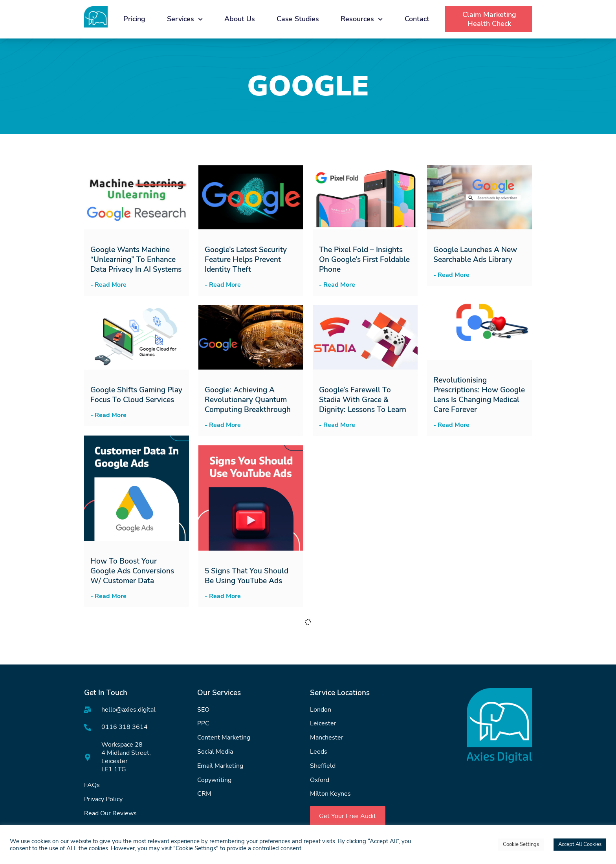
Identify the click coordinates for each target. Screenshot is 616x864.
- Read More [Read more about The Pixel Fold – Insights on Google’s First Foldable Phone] (337, 285)
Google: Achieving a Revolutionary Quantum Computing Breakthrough (248, 400)
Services (185, 19)
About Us (240, 19)
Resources (362, 19)
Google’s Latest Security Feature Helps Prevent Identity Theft (246, 260)
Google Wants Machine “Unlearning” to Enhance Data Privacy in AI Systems (136, 260)
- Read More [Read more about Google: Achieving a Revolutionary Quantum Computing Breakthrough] (223, 425)
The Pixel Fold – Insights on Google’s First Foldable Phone (364, 260)
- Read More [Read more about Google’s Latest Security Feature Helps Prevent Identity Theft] (223, 285)
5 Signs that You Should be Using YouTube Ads (247, 576)
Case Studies (298, 19)
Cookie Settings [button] (521, 844)
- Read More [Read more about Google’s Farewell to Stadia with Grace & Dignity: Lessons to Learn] (337, 425)
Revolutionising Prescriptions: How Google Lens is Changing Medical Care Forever (479, 395)
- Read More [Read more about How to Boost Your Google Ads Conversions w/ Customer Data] (108, 596)
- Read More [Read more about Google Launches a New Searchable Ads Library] (451, 275)
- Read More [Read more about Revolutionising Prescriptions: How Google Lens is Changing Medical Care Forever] (451, 425)
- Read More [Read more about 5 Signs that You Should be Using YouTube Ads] (223, 596)
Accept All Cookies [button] (580, 844)
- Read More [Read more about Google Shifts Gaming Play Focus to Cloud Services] (108, 415)
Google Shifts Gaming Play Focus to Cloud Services (136, 395)
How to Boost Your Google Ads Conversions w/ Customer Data (132, 571)
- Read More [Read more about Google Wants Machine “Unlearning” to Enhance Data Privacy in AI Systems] (108, 285)
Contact (417, 19)
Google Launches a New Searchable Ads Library (475, 255)
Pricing (134, 19)
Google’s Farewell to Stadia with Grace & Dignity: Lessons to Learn (363, 400)
